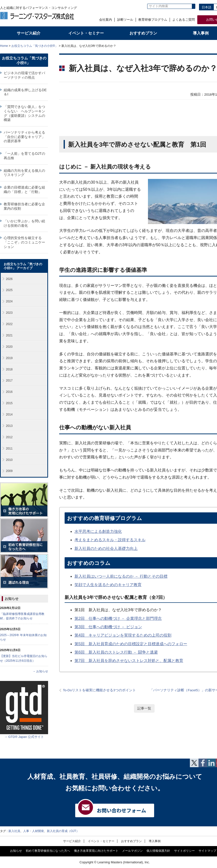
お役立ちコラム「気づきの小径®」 (35, 46)
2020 (9, 347)
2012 (9, 437)
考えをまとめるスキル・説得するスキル (110, 540)
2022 (9, 324)
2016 (9, 392)
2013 (9, 426)
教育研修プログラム (153, 20)
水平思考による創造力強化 (98, 531)
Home (4, 46)
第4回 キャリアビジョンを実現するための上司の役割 (123, 635)
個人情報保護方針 (158, 851)
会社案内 (106, 20)
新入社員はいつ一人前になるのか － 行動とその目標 (121, 576)
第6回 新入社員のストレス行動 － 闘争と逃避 (116, 652)
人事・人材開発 (34, 831)
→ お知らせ (40, 671)
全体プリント (201, 45)
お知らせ (12, 599)
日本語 (207, 7)
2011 (9, 449)
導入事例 (155, 841)
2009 (9, 471)
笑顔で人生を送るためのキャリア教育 (108, 585)
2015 (9, 403)
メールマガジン (132, 851)
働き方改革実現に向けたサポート (96, 851)
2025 (9, 290)
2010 (9, 460)
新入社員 (14, 831)
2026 (9, 279)
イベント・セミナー (101, 841)
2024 (9, 301)
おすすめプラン (131, 841)
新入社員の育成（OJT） (63, 831)
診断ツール (125, 20)
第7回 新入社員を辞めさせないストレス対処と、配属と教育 (129, 661)
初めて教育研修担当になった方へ (48, 851)
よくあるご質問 (184, 20)
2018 (9, 369)
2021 (9, 335)
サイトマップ (207, 851)
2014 (9, 415)
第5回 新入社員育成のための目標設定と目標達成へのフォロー (131, 644)
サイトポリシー (184, 851)
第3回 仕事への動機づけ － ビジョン (108, 627)
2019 (9, 358)
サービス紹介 (72, 841)
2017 (9, 381)
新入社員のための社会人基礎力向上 (106, 548)
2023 (9, 313)
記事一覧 (144, 708)
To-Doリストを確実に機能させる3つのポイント (99, 690)
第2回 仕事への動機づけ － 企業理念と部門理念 (118, 618)
